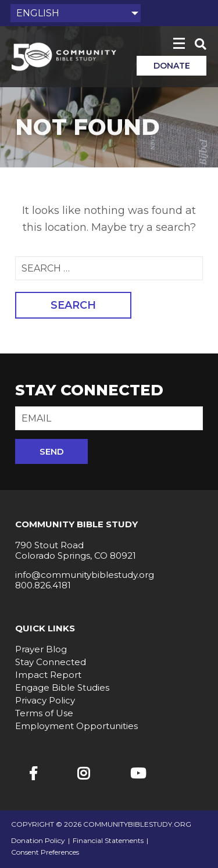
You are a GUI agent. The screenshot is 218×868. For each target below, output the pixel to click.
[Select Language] (76, 13)
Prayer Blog (41, 649)
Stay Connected (51, 662)
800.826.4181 (43, 585)
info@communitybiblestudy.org (85, 575)
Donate (172, 66)
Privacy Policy (45, 700)
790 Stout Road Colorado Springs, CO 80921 (76, 550)
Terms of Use (44, 713)
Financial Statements (108, 841)
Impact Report (48, 675)
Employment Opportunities (76, 726)
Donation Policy (38, 841)
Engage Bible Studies (62, 687)
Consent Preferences (45, 852)
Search (73, 305)
